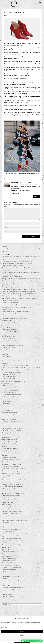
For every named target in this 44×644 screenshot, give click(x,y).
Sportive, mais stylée (7, 328)
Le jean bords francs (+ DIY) (8, 503)
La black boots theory (7, 386)
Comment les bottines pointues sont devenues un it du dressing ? (16, 418)
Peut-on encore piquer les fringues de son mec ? (12, 487)
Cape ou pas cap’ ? (6, 550)
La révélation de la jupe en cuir (9, 595)
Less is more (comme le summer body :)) (11, 326)
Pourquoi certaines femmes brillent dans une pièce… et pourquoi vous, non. (18, 290)
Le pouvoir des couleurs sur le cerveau (10, 259)
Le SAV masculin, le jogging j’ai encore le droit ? (12, 568)
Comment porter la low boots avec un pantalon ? (13, 519)
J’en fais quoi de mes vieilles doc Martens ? (11, 442)
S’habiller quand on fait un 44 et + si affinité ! (12, 361)
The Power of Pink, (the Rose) (9, 337)
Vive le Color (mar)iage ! (10, 173)
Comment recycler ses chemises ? (9, 586)
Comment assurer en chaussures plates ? (11, 566)
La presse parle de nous (7, 252)
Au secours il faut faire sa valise (9, 462)
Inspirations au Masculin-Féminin (9, 335)
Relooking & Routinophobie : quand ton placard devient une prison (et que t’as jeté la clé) (21, 279)
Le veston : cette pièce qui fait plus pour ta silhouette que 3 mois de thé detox (19, 292)
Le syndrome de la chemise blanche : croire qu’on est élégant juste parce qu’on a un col (21, 268)
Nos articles (18, 16)
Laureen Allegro (12, 16)
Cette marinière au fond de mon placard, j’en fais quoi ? (14, 494)
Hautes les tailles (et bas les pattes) (10, 449)
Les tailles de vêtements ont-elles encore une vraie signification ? (16, 312)
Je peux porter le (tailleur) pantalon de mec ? (12, 422)
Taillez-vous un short (7, 505)
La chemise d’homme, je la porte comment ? (12, 539)
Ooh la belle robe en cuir (7, 548)
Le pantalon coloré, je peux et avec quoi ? (11, 474)
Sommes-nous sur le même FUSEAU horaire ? (12, 332)
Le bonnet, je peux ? (6, 527)
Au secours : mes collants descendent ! (10, 391)
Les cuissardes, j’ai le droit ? (8, 532)
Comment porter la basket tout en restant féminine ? (14, 480)
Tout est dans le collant (7, 433)
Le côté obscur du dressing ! (8, 597)
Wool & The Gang (6, 357)
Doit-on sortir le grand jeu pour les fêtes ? (11, 525)
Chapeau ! (4, 554)
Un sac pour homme (7, 599)
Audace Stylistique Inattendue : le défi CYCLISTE (29, 173)
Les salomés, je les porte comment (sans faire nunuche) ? (14, 534)
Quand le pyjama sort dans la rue (9, 420)
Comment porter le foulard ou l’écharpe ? (11, 341)
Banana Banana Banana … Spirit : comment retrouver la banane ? (16, 366)
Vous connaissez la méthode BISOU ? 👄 (11, 305)
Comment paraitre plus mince (9, 424)
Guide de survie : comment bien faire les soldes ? (13, 512)
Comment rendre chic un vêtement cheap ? (12, 507)
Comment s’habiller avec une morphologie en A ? (13, 344)
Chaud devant (5, 456)
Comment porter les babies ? (8, 323)
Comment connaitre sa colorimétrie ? (10, 301)
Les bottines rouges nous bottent (9, 348)
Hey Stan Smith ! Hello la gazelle (9, 458)
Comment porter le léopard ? (8, 561)
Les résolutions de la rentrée (8, 397)
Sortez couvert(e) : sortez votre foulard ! (11, 575)
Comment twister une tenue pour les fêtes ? (12, 429)
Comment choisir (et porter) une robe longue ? (12, 460)
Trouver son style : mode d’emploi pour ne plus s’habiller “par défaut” (17, 281)
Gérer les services (4, 627)
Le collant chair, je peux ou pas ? (9, 559)
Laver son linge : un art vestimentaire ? (10, 303)
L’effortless (5, 478)
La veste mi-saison (6, 451)
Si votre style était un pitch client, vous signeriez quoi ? (14, 287)
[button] (32, 641)
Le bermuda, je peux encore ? (8, 489)
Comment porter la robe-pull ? (9, 516)
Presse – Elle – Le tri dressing (8, 492)
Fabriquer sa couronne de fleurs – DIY (10, 593)
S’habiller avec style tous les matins (10, 413)
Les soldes (4, 579)
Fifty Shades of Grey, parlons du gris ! (10, 541)
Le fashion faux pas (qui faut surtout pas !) (11, 577)
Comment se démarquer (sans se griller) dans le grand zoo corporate (17, 264)
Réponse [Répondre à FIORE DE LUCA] (36, 197)
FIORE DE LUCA (15, 182)
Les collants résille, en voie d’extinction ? (11, 317)
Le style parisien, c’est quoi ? (8, 557)
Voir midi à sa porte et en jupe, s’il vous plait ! (12, 465)
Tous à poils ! (5, 364)
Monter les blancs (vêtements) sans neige (11, 373)
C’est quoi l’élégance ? (7, 563)
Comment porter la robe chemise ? (10, 330)
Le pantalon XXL (6, 543)
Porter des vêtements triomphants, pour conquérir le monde (15, 370)
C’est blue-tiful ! (6, 523)
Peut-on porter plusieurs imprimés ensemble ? (12, 395)
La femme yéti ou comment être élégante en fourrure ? (14, 510)
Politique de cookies (17, 642)
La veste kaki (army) (6, 411)
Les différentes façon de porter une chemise (12, 485)
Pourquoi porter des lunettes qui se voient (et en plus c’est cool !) (16, 296)
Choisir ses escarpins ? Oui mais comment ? (11, 431)
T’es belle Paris (5, 438)
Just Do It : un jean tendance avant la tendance (12, 444)
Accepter (22, 631)
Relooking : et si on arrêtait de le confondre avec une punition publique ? (18, 262)
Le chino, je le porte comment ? (9, 453)
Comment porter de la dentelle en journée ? (12, 496)
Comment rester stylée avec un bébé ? (10, 581)
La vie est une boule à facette (8, 375)
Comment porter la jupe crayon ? (9, 498)
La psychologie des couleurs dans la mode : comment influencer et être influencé (20, 299)
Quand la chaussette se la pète (9, 339)
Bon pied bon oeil (6, 402)
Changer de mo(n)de (7, 310)
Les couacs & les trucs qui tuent (9, 501)
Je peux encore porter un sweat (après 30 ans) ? (12, 588)
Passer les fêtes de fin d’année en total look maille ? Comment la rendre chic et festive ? (21, 368)
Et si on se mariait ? (6, 584)
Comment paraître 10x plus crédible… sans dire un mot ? (14, 271)
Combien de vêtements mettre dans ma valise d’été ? (14, 400)
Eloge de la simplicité (7, 321)
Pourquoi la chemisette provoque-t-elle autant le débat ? (14, 319)
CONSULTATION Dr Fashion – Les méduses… (11, 467)
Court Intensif (5, 355)
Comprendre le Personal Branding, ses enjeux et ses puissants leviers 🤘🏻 (18, 308)
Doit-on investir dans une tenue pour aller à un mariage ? (14, 469)
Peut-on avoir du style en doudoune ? (10, 415)
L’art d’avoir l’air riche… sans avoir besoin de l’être (13, 266)
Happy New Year (6, 384)
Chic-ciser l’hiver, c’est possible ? (9, 436)
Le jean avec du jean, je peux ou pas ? (10, 536)
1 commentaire (23, 16)
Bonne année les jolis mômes (8, 427)
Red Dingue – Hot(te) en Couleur (9, 377)
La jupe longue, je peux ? (7, 572)
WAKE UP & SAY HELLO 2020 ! (9, 379)
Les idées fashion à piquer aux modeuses (11, 552)
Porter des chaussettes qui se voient (10, 440)
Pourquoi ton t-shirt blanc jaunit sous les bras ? (12, 277)
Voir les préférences (22, 639)
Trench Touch (5, 447)
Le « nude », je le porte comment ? (10, 570)
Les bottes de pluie (6, 404)
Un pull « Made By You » (7, 476)
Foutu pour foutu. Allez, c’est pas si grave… (11, 471)
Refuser (22, 635)
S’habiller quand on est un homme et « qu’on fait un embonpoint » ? (17, 359)
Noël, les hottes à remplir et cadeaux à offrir (11, 530)
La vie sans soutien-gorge (8, 388)
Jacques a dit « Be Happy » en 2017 (10, 393)
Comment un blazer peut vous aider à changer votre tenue (15, 406)
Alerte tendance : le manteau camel (10, 514)
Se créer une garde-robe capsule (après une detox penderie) (15, 409)
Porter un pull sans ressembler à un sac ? (11, 545)
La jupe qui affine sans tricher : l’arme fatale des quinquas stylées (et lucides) (18, 294)
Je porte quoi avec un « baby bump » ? (10, 590)
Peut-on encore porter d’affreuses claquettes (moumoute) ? (15, 382)
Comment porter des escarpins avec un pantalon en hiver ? (15, 521)
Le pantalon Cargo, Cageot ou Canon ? (10, 314)
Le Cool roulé (5, 352)
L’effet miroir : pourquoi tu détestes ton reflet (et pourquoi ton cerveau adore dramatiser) (21, 257)
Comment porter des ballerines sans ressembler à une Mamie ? (16, 483)
